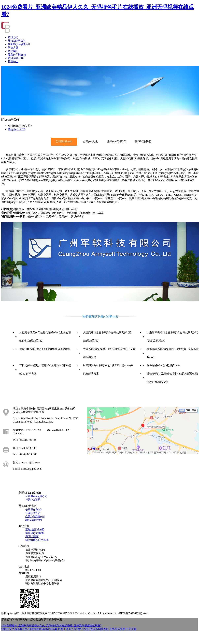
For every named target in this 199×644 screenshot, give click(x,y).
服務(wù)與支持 (17, 55)
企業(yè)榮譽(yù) (35, 516)
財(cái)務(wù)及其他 (37, 540)
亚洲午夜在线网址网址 (96, 629)
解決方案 (13, 48)
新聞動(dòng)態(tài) (19, 44)
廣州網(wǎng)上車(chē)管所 (41, 557)
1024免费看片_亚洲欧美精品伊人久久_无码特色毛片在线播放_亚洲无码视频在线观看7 (51, 625)
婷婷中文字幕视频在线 (14, 629)
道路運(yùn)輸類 (35, 533)
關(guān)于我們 (17, 41)
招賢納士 (13, 61)
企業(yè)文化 (33, 513)
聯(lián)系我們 (34, 520)
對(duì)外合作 (16, 58)
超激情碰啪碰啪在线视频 (43, 629)
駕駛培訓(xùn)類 (35, 529)
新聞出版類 (32, 536)
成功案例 (13, 51)
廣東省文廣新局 (35, 553)
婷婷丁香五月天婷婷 (70, 629)
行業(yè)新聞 (33, 500)
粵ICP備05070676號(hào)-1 (134, 613)
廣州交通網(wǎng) (36, 550)
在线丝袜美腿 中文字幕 (123, 629)
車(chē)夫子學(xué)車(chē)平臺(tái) (45, 560)
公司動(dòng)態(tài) (36, 496)
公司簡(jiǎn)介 (34, 510)
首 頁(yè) (13, 37)
